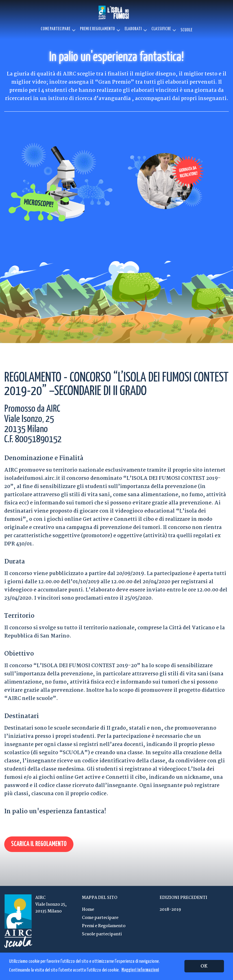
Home (88, 910)
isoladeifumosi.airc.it (32, 479)
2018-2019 (170, 910)
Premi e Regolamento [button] (101, 30)
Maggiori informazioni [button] (140, 970)
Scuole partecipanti (102, 934)
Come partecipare (100, 918)
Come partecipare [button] (59, 30)
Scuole (186, 30)
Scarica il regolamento (39, 844)
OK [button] (204, 966)
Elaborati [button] (137, 30)
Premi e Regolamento (104, 926)
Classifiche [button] (165, 30)
